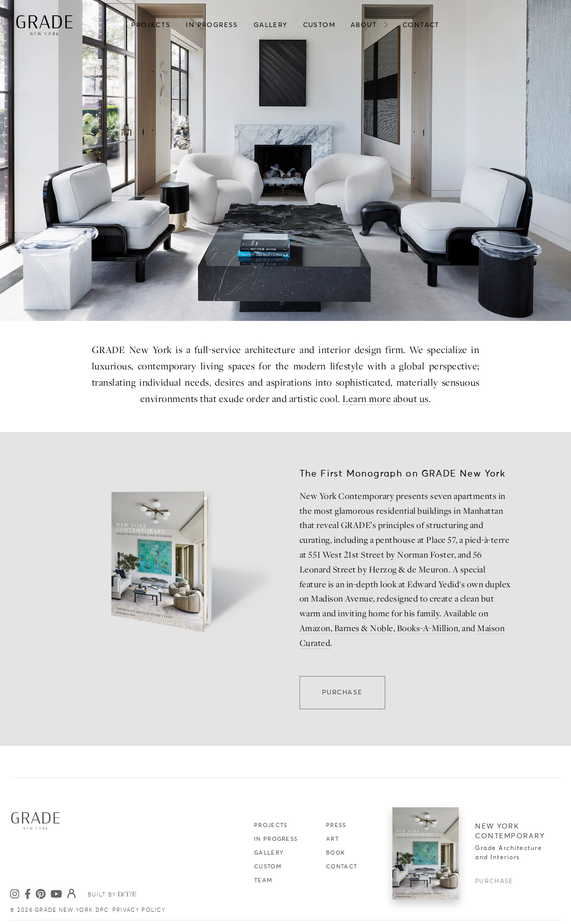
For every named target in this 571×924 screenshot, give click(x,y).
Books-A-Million (428, 628)
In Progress (276, 839)
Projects (271, 825)
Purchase (342, 693)
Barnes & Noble (364, 628)
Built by (116, 894)
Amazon (315, 628)
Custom (268, 867)
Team (263, 880)
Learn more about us (386, 398)
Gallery (269, 853)
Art (332, 839)
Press (336, 825)
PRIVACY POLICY (139, 910)
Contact (342, 867)
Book (336, 853)
